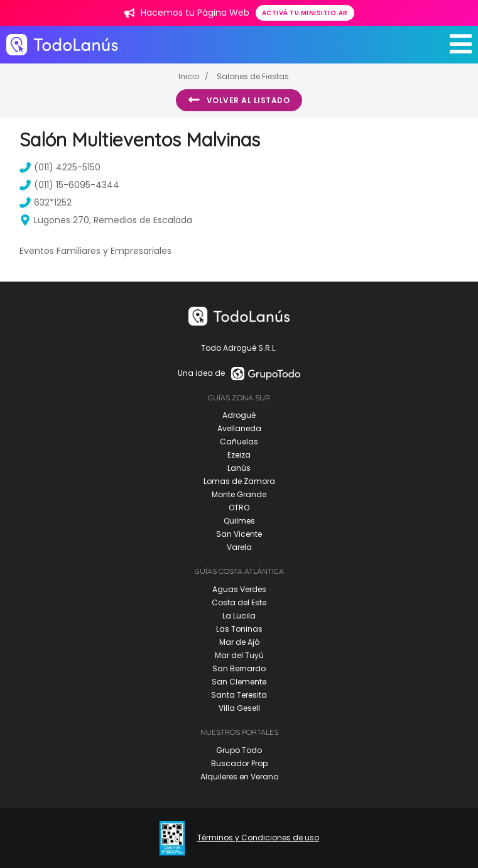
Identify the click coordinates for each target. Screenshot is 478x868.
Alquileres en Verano (239, 777)
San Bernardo (239, 668)
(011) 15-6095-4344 (69, 185)
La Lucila (239, 616)
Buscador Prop (239, 763)
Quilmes (239, 521)
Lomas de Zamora (239, 481)
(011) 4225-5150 (60, 167)
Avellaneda (239, 428)
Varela (239, 547)
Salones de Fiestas (253, 76)
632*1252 (46, 202)
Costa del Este (239, 602)
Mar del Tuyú (239, 655)
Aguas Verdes (239, 589)
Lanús (239, 468)
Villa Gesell (239, 708)
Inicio (189, 76)
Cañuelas (239, 442)
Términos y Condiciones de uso (258, 838)
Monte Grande (239, 494)
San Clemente (239, 682)
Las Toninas (239, 629)
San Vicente (239, 534)
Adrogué (239, 415)
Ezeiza (239, 455)
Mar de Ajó (239, 642)
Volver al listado (239, 100)
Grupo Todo (239, 750)
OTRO (239, 508)
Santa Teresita (239, 695)
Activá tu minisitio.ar (305, 13)
